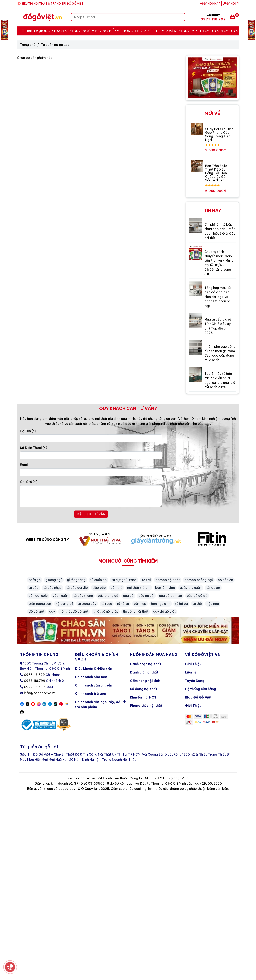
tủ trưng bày (87, 604)
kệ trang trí (64, 604)
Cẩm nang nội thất (145, 681)
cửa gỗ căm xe (170, 596)
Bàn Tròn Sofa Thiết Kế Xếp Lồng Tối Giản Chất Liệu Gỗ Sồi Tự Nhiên (216, 173)
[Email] (91, 472)
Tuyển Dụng (195, 681)
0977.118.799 (34, 675)
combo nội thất (168, 580)
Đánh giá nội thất (144, 672)
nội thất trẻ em (139, 588)
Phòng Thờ (133, 31)
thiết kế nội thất (106, 611)
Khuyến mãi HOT (143, 697)
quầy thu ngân (191, 588)
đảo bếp (99, 588)
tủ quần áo (98, 580)
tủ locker (213, 588)
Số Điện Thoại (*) (33, 448)
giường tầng (76, 580)
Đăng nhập (210, 4)
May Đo (229, 31)
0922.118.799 (34, 687)
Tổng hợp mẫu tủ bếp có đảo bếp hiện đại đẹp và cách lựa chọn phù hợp (218, 297)
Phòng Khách (53, 31)
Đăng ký (231, 4)
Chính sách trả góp (91, 694)
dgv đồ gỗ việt (164, 611)
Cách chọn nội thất (146, 664)
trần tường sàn (40, 604)
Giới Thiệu (193, 664)
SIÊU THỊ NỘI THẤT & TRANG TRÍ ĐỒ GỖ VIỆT (52, 4)
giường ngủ (54, 580)
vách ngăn (61, 596)
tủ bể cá (181, 604)
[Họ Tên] (91, 438)
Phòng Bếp (107, 31)
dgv (52, 611)
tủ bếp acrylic (77, 588)
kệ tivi (146, 580)
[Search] (181, 17)
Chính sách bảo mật (91, 677)
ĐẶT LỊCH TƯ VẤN (91, 514)
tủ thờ (197, 604)
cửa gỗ (128, 596)
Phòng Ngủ (81, 31)
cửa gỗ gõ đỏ (197, 596)
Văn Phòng (181, 31)
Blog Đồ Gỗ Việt (198, 697)
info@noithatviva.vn (40, 693)
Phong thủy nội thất (146, 706)
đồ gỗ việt (36, 611)
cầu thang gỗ (108, 596)
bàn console (38, 596)
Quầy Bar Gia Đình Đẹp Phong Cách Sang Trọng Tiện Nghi (219, 134)
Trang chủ (28, 45)
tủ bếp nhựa (52, 588)
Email (24, 465)
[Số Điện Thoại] (91, 455)
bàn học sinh (161, 604)
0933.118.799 (35, 681)
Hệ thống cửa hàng (200, 689)
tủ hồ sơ (123, 604)
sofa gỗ (35, 580)
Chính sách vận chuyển (94, 685)
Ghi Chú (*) (29, 482)
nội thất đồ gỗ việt (74, 611)
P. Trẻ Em (157, 31)
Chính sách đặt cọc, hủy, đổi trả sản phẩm (100, 704)
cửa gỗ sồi (146, 596)
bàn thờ (116, 588)
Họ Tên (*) (28, 431)
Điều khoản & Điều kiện (94, 668)
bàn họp (140, 604)
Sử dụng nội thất (144, 689)
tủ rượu (107, 604)
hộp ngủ (213, 604)
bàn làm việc (165, 588)
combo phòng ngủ (199, 580)
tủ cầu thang (83, 596)
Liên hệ (191, 672)
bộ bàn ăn (225, 580)
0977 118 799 (213, 19)
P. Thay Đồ (207, 31)
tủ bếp (34, 588)
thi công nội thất (136, 611)
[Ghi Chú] (91, 496)
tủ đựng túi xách (124, 580)
